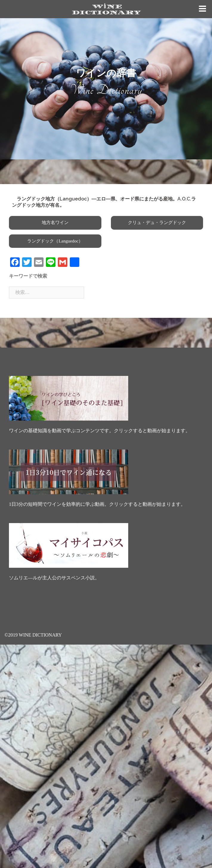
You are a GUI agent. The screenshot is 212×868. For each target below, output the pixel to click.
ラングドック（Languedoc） (55, 241)
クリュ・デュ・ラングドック (157, 223)
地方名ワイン (55, 223)
